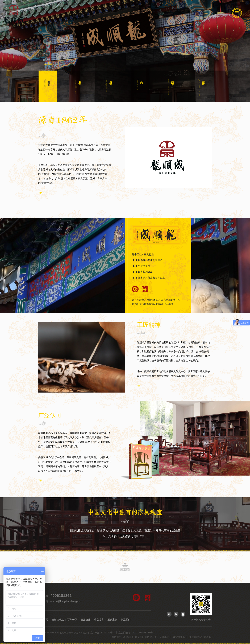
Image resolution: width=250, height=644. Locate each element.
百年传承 (72, 620)
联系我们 (126, 620)
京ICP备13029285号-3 (103, 633)
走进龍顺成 (58, 620)
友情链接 (151, 637)
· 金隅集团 (164, 637)
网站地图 (116, 637)
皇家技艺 (86, 620)
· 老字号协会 (179, 637)
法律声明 (128, 637)
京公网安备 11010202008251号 (136, 633)
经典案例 (112, 620)
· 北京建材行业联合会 (199, 637)
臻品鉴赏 (99, 620)
